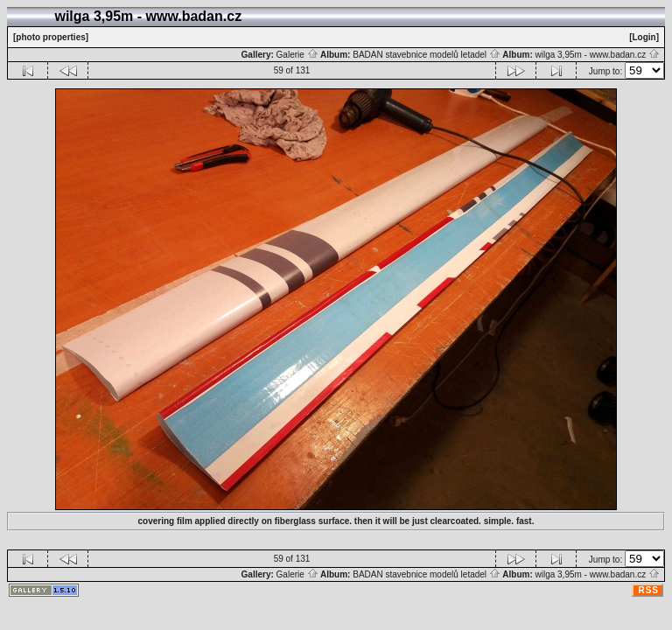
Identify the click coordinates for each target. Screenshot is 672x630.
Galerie (297, 55)
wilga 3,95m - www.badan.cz (597, 55)
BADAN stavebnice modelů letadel (427, 55)
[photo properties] (51, 37)
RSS (648, 590)
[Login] (644, 37)
